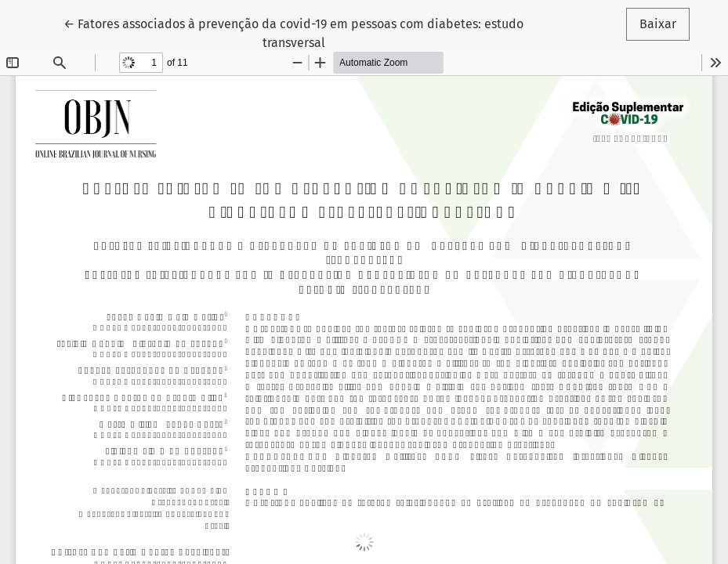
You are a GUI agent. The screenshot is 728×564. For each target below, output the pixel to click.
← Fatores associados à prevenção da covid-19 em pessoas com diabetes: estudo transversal (293, 32)
